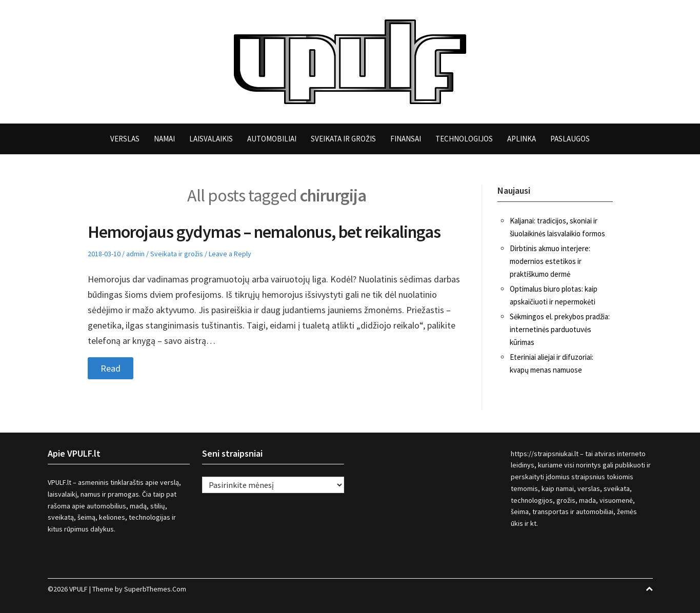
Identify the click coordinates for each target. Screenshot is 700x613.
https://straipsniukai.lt (545, 454)
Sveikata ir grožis (343, 139)
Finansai (406, 139)
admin (135, 254)
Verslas (125, 139)
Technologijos (464, 139)
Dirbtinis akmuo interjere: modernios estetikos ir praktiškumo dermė (550, 261)
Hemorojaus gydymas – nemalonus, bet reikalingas (264, 232)
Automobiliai (272, 139)
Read (111, 368)
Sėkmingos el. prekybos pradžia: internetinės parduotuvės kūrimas (560, 329)
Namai (164, 139)
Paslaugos (570, 139)
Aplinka (522, 139)
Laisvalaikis (211, 139)
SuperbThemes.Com (155, 589)
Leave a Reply (230, 254)
